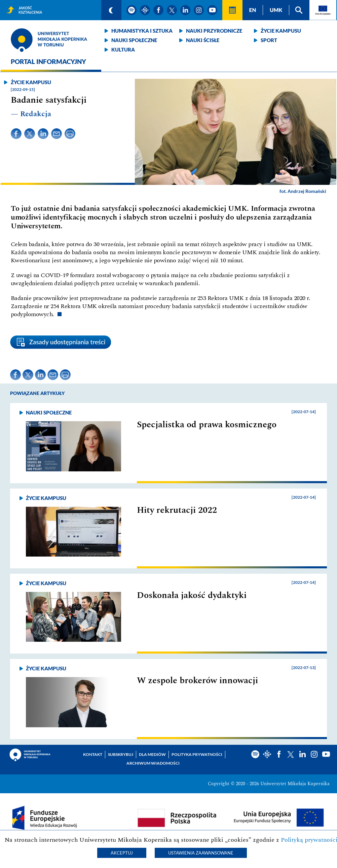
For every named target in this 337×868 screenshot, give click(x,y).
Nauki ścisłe (203, 40)
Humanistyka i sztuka (142, 31)
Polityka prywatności (197, 754)
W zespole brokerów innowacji (197, 680)
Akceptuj (122, 853)
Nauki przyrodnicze (214, 31)
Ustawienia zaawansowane (201, 853)
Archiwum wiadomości (153, 763)
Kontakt (93, 754)
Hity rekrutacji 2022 (177, 510)
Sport (269, 40)
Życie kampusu (281, 31)
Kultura (123, 49)
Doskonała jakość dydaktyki (192, 595)
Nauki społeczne (134, 40)
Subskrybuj (121, 754)
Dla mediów (152, 754)
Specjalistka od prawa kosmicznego (207, 425)
